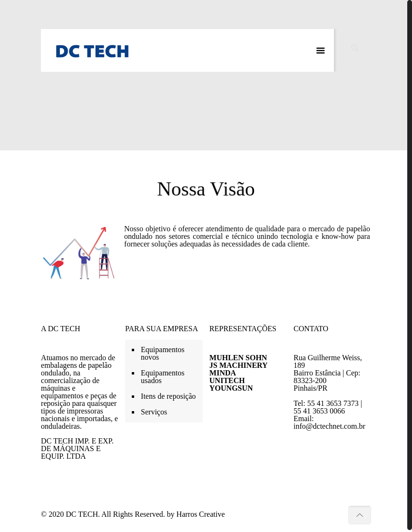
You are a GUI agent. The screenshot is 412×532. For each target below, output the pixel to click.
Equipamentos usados (163, 375)
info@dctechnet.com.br (329, 424)
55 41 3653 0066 (319, 409)
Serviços (154, 410)
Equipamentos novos (163, 351)
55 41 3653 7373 (333, 401)
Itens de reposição (168, 394)
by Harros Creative (196, 512)
